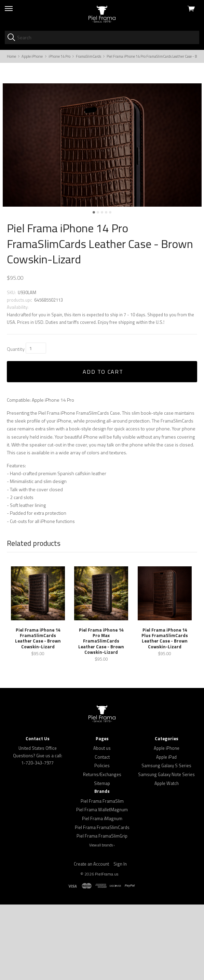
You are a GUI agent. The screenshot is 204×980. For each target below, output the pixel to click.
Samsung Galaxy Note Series (166, 850)
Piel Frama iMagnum (102, 894)
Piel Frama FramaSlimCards (102, 902)
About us (102, 824)
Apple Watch (167, 859)
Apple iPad (166, 832)
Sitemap (102, 859)
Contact (102, 832)
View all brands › (102, 921)
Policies (102, 841)
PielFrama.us (107, 949)
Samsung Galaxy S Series (166, 841)
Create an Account (91, 939)
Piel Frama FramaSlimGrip (102, 911)
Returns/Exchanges (102, 850)
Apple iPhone (167, 824)
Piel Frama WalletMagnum (102, 885)
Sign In (120, 939)
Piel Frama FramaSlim (102, 876)
